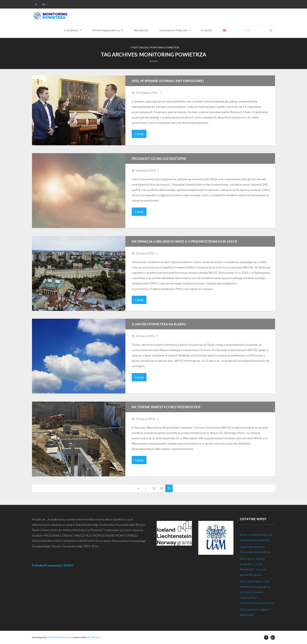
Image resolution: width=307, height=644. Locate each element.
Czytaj (139, 134)
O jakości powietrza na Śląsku (159, 324)
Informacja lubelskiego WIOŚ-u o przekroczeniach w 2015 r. (185, 242)
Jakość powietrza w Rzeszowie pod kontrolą (255, 549)
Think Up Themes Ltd (60, 638)
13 (154, 488)
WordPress (93, 638)
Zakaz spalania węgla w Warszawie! (254, 612)
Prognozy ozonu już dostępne (159, 159)
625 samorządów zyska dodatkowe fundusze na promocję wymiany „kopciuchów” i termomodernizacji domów (257, 592)
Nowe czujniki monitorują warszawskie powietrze (256, 537)
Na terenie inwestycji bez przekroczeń (166, 407)
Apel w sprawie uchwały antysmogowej (168, 81)
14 (161, 488)
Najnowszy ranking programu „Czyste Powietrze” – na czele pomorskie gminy (253, 567)
